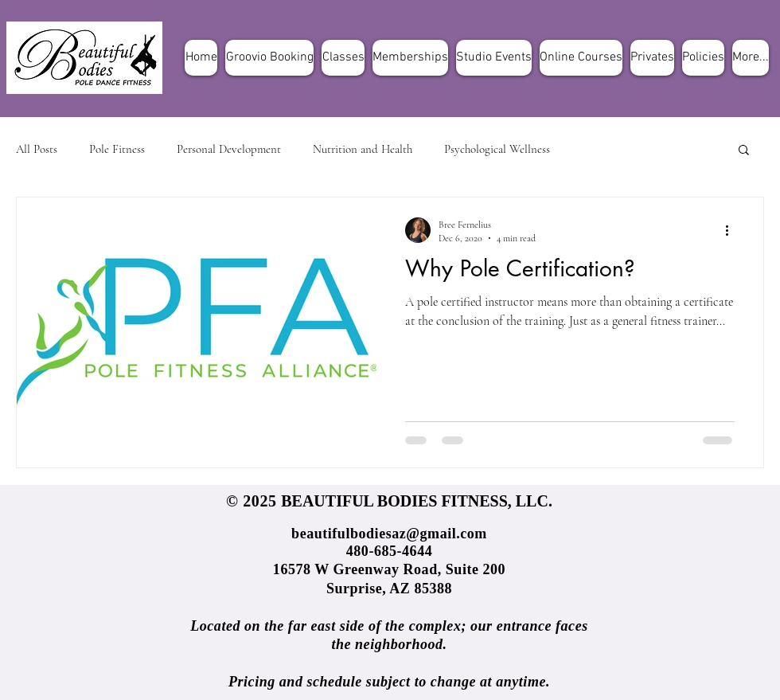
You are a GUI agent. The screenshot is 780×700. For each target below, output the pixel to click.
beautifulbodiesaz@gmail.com (389, 534)
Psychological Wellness (497, 149)
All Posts (37, 149)
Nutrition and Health (363, 149)
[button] (744, 151)
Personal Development (229, 149)
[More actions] (732, 230)
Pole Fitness (117, 149)
